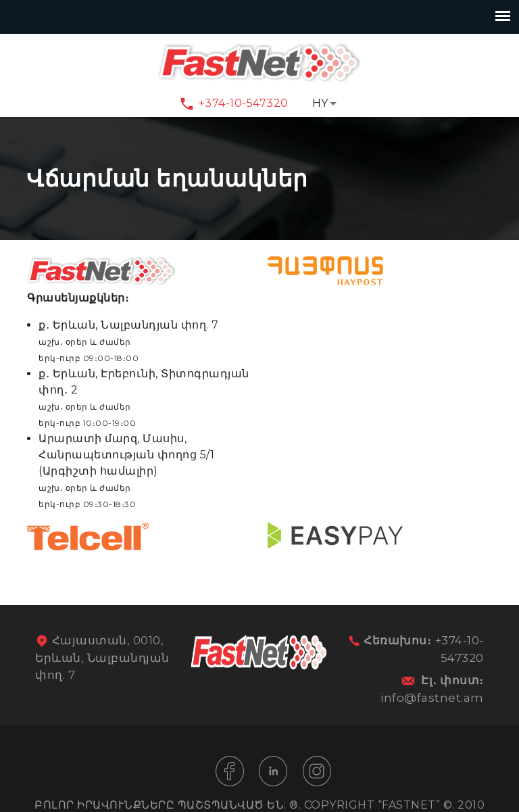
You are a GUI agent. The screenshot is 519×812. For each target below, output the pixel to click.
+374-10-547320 (244, 103)
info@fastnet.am (432, 698)
